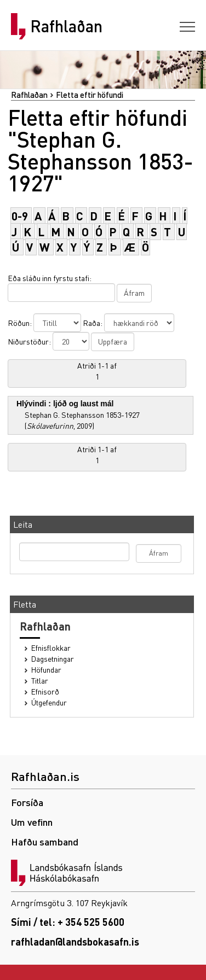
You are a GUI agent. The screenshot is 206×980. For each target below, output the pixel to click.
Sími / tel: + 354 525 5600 (68, 922)
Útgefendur (49, 702)
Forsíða (27, 802)
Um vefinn (32, 822)
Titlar (40, 681)
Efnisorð (45, 692)
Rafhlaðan (66, 26)
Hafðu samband (45, 841)
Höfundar (46, 670)
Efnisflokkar (51, 648)
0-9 (20, 216)
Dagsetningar (53, 659)
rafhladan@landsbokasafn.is (75, 941)
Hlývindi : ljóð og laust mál (65, 404)
